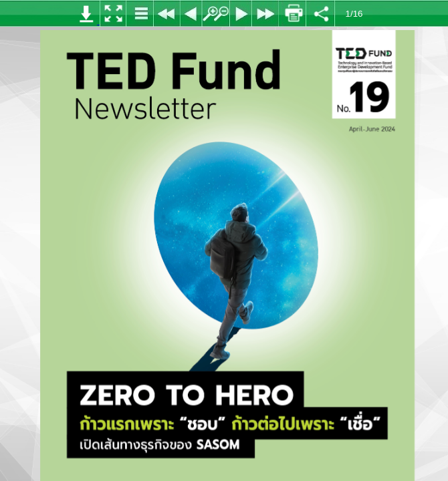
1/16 (354, 14)
